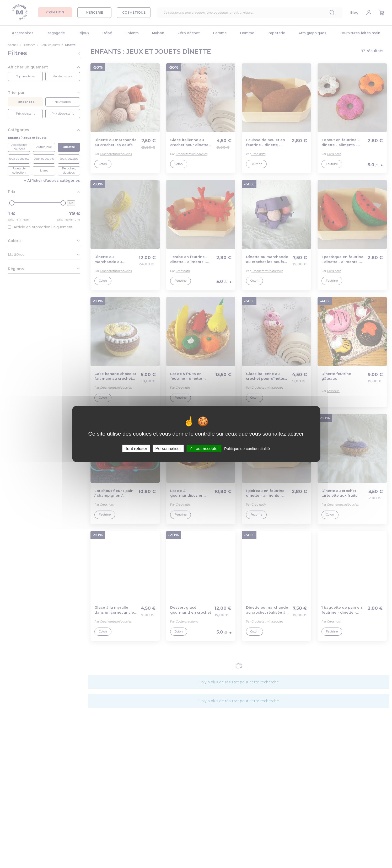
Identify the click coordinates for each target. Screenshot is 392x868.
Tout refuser (136, 449)
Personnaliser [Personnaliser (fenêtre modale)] (168, 449)
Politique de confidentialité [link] (247, 449)
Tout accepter (204, 449)
